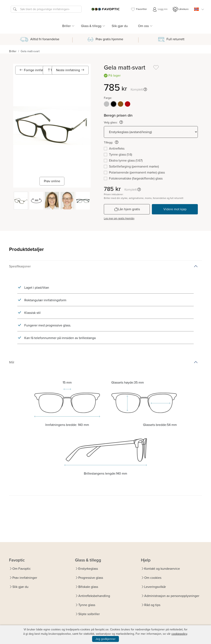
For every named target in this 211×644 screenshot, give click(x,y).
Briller (13, 51)
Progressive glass (91, 578)
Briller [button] (66, 26)
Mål (12, 362)
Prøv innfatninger (25, 578)
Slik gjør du (120, 26)
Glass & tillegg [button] (91, 26)
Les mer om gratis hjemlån (119, 218)
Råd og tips (152, 605)
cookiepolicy (179, 634)
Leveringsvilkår (155, 587)
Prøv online (52, 181)
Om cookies (153, 578)
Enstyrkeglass (88, 569)
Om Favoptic (22, 569)
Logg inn (160, 9)
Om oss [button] (143, 26)
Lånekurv (181, 9)
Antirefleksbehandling (94, 596)
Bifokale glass (88, 587)
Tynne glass (87, 605)
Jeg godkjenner (105, 639)
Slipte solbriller (89, 614)
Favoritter (139, 9)
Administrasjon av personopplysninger (172, 596)
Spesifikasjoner (20, 266)
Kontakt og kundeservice (162, 569)
